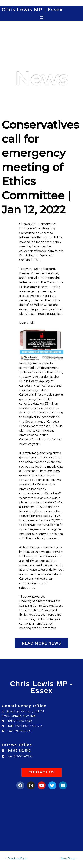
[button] (41, 17)
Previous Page (16, 858)
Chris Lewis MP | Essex (32, 10)
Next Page (70, 858)
